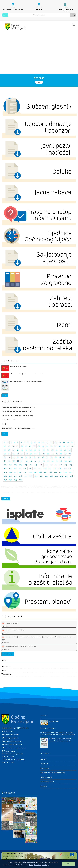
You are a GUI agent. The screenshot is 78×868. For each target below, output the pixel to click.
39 (13, 450)
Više (5, 395)
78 (43, 457)
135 (35, 472)
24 (22, 446)
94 (44, 461)
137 (45, 472)
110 (51, 465)
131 (15, 472)
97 (57, 461)
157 (5, 480)
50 (61, 450)
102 (10, 465)
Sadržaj (73, 15)
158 (10, 480)
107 (36, 465)
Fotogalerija (6, 666)
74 (26, 457)
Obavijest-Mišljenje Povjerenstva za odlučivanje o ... (18, 407)
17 (64, 442)
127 (65, 469)
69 (5, 457)
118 (20, 469)
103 (15, 465)
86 (9, 461)
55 (14, 454)
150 (41, 476)
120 (30, 469)
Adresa (65, 7)
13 (47, 442)
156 (72, 476)
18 (68, 442)
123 (45, 469)
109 (46, 465)
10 (35, 442)
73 (22, 457)
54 (9, 454)
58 (27, 454)
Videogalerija (6, 674)
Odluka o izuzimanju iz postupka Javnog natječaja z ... (19, 416)
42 (26, 450)
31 (51, 446)
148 (31, 476)
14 (51, 442)
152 (51, 476)
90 (27, 461)
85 (5, 461)
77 (39, 457)
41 (22, 450)
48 (52, 450)
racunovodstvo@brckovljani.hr (13, 741)
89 (22, 461)
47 (48, 450)
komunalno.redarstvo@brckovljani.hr (15, 748)
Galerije (4, 670)
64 (52, 454)
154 (61, 476)
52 (69, 450)
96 (53, 461)
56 (18, 454)
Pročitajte (39, 82)
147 (26, 476)
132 (20, 472)
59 (31, 454)
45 (39, 450)
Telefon (39, 7)
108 (41, 465)
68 (70, 454)
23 (17, 446)
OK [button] (68, 864)
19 (72, 442)
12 (43, 442)
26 (30, 446)
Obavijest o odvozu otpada (18, 367)
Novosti (43, 759)
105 (26, 465)
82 (60, 457)
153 (56, 476)
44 (35, 450)
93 (40, 461)
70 (9, 457)
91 (31, 461)
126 (60, 469)
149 (36, 476)
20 (5, 446)
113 (66, 465)
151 (46, 476)
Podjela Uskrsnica (54, 721)
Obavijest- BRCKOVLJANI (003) (13, 631)
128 (70, 469)
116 (10, 469)
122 (40, 469)
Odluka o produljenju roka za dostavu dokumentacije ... (28, 374)
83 (64, 457)
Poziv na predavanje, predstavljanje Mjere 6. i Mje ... (18, 428)
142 (70, 472)
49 (57, 450)
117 (15, 469)
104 (20, 465)
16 (60, 442)
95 (48, 461)
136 (40, 472)
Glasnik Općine (46, 777)
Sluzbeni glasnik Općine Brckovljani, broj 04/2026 (19, 647)
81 (56, 457)
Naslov (5, 15)
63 (48, 454)
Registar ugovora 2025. (11, 624)
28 (39, 446)
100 (70, 461)
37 (5, 450)
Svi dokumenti (8, 654)
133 (25, 472)
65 (57, 454)
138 (50, 472)
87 (14, 461)
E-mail (13, 7)
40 (18, 450)
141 (65, 472)
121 (35, 469)
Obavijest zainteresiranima (10, 420)
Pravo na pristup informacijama (53, 773)
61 (40, 454)
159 (16, 480)
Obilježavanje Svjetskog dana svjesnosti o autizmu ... (27, 381)
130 (10, 472)
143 (5, 476)
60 (35, 454)
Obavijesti (44, 764)
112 (61, 465)
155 (67, 476)
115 (5, 469)
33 (60, 446)
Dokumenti (45, 768)
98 (61, 461)
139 (55, 472)
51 (65, 450)
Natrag (6, 499)
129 (5, 472)
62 (44, 454)
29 (43, 446)
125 (55, 469)
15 (56, 442)
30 (47, 446)
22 (13, 446)
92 (35, 461)
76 (34, 457)
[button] (39, 865)
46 (44, 450)
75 (30, 457)
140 (60, 472)
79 (47, 457)
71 (14, 457)
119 (25, 469)
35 (68, 446)
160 (21, 480)
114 (71, 465)
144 (10, 476)
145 (16, 476)
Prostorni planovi (47, 782)
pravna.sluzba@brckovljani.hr (13, 9)
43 (31, 450)
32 (55, 446)
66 (61, 454)
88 (18, 461)
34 (64, 446)
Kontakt (44, 786)
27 (34, 446)
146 (21, 476)
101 (5, 465)
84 (69, 457)
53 (5, 454)
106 (31, 465)
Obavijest (5, 424)
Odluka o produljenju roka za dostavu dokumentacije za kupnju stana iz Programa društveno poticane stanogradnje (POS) (38, 639)
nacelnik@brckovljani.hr (11, 738)
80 (52, 457)
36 (72, 446)
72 (18, 457)
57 (22, 454)
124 (50, 469)
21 (9, 446)
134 (30, 472)
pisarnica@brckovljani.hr (11, 735)
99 (66, 461)
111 (56, 465)
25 (26, 446)
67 (66, 454)
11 (39, 442)
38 (9, 450)
